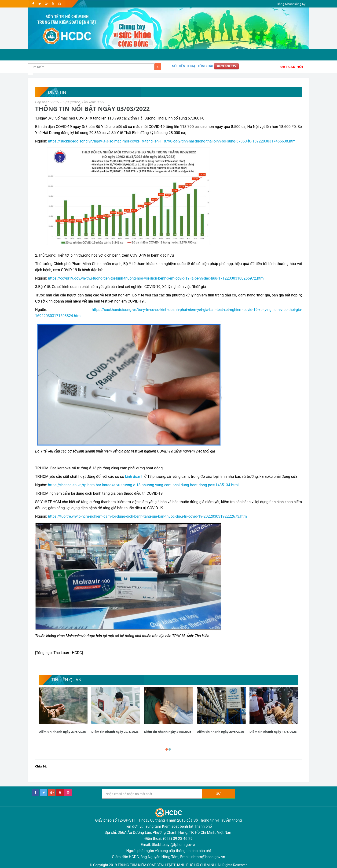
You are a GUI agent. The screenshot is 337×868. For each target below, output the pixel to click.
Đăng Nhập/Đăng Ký (291, 4)
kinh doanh (134, 477)
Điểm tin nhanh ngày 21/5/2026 (168, 732)
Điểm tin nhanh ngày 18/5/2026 (273, 732)
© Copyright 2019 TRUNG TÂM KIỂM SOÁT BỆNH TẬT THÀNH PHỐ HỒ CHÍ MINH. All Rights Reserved (168, 865)
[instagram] (59, 4)
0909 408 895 (227, 66)
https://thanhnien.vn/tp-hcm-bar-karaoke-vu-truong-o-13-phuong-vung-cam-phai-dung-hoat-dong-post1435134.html (143, 485)
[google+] (52, 793)
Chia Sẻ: (41, 766)
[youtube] (53, 4)
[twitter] (40, 4)
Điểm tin (57, 92)
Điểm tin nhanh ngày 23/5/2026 (62, 732)
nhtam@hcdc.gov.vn (208, 857)
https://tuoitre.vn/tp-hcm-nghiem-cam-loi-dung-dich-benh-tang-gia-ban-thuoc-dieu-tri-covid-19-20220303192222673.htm (147, 516)
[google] (46, 4)
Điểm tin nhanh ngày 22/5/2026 (115, 732)
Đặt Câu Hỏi (292, 67)
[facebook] (33, 4)
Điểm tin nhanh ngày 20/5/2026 (220, 732)
